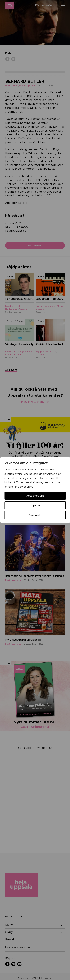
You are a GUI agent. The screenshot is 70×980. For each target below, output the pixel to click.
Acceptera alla (35, 496)
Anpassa (35, 505)
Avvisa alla (35, 515)
